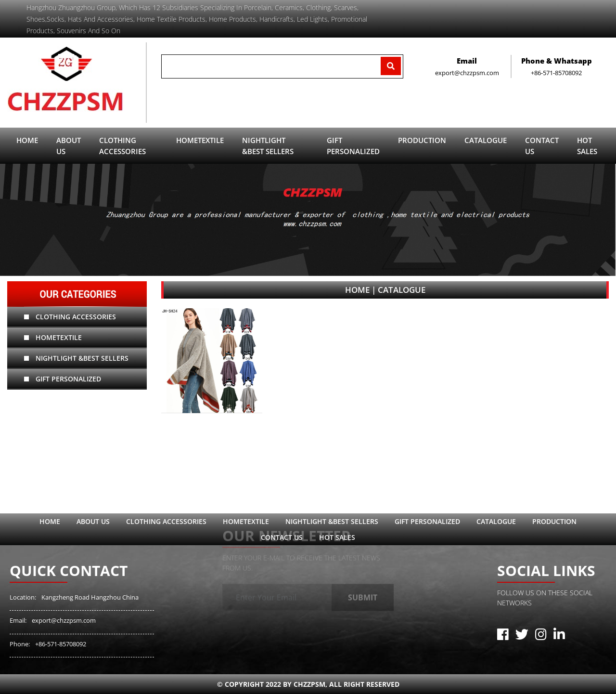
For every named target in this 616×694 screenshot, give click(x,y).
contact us (542, 146)
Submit (363, 591)
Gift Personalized (63, 379)
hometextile (53, 337)
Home (27, 140)
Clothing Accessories (70, 317)
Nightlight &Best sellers (76, 358)
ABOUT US (69, 146)
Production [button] (422, 140)
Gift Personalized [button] (353, 146)
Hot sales (587, 146)
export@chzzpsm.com (64, 620)
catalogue (486, 140)
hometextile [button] (200, 140)
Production (554, 521)
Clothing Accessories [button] (122, 146)
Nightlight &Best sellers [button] (268, 146)
